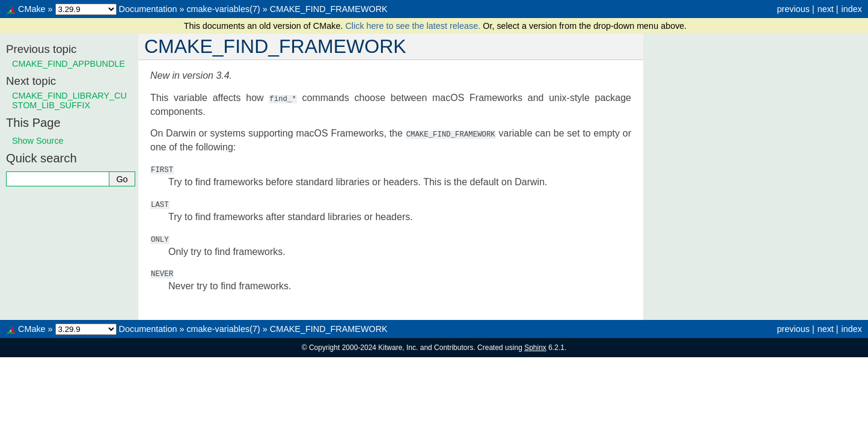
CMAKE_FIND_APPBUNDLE (69, 64)
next (826, 9)
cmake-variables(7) (223, 9)
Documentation (148, 9)
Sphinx (535, 346)
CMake (32, 9)
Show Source (38, 141)
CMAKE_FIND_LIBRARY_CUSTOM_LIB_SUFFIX (69, 100)
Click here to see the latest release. (414, 26)
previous (793, 9)
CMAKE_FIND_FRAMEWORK (329, 9)
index (852, 9)
